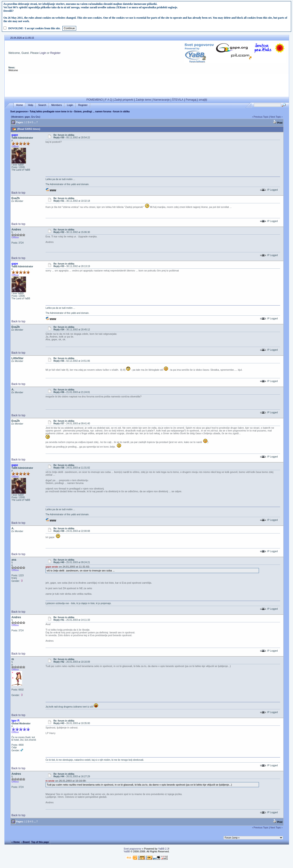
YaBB (127, 851)
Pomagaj (191, 100)
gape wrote (52, 567)
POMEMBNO (94, 100)
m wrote (50, 781)
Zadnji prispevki (124, 100)
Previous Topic (261, 117)
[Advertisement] (147, 84)
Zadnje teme (144, 100)
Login (43, 53)
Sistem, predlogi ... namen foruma (93, 112)
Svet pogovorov (19, 112)
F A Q (109, 100)
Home (19, 105)
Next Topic (276, 117)
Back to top (18, 193)
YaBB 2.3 (163, 849)
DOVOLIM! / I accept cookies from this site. (34, 28)
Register (55, 53)
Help (30, 105)
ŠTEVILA (178, 100)
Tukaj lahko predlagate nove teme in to (51, 112)
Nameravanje (161, 100)
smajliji (203, 100)
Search (42, 105)
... (35, 122)
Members (57, 105)
